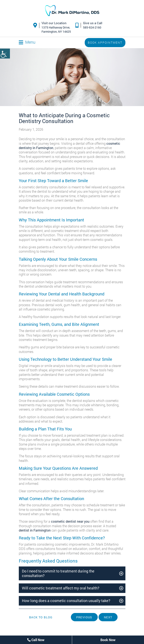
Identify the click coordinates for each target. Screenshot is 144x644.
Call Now (36, 640)
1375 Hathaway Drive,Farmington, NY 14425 (56, 29)
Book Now (108, 640)
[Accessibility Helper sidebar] (5, 54)
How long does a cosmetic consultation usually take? (66, 601)
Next (108, 617)
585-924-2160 (92, 27)
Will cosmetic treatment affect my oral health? (61, 588)
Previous (84, 617)
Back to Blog (41, 617)
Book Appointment (105, 42)
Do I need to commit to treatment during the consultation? (58, 573)
